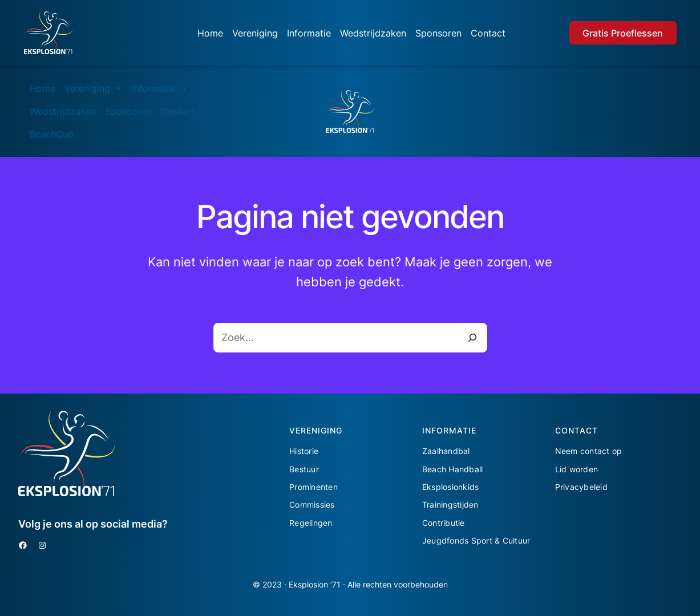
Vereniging (255, 33)
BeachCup (52, 134)
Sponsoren (438, 33)
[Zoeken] (472, 338)
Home (210, 33)
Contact (488, 33)
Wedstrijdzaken (373, 33)
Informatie (309, 33)
